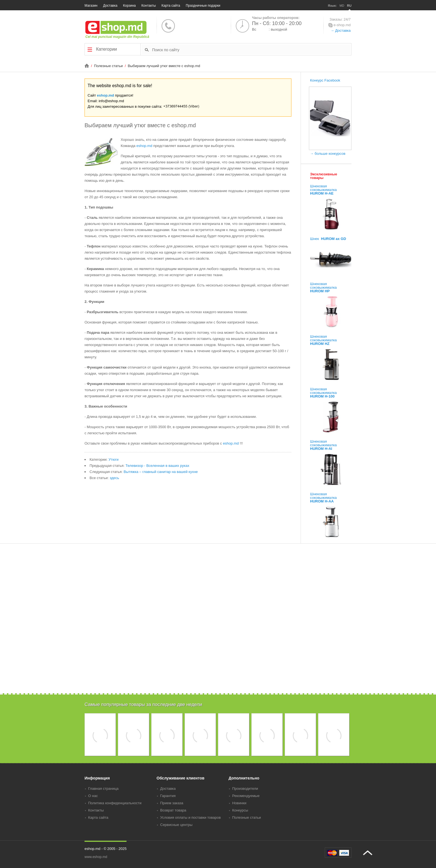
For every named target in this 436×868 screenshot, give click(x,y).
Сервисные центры (176, 825)
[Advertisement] (218, 654)
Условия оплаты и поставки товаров (190, 817)
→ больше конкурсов (328, 154)
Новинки (239, 803)
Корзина (130, 6)
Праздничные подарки (203, 6)
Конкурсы (240, 810)
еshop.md (144, 146)
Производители (245, 789)
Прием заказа (172, 803)
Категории (102, 49)
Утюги (113, 459)
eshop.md (106, 95)
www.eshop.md (96, 857)
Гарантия (168, 796)
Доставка (110, 6)
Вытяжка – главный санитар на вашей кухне (161, 472)
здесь (114, 478)
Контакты (149, 6)
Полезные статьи (109, 66)
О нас (93, 796)
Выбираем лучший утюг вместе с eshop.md (164, 66)
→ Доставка (341, 30)
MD (342, 6)
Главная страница (103, 789)
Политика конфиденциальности (115, 803)
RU (349, 6)
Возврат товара (173, 810)
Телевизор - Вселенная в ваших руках (157, 466)
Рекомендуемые (246, 796)
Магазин (91, 6)
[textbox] (251, 50)
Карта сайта (171, 6)
